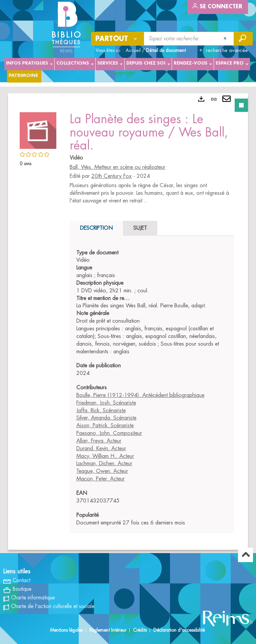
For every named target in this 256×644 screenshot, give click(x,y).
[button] (38, 130)
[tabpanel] (128, 322)
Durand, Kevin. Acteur (101, 449)
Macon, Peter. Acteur (100, 479)
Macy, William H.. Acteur (105, 456)
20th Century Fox (111, 176)
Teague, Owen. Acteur (102, 471)
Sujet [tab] (140, 228)
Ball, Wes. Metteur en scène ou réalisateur (117, 167)
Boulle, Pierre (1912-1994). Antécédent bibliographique (140, 395)
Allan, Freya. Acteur (99, 441)
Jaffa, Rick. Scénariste (101, 411)
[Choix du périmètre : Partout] (118, 39)
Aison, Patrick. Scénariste (105, 426)
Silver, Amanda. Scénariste (106, 418)
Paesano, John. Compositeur (109, 433)
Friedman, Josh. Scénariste (106, 403)
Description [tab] (96, 228)
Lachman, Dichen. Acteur (104, 464)
